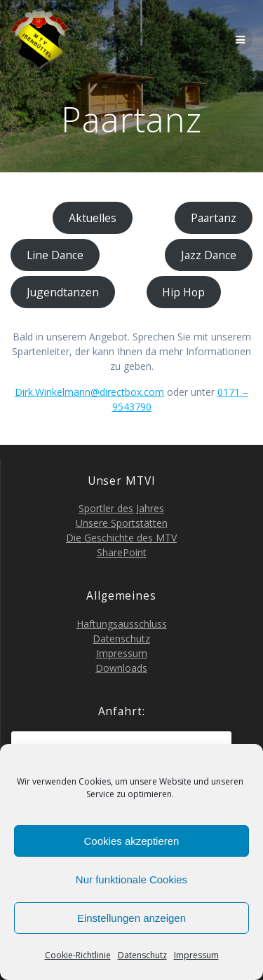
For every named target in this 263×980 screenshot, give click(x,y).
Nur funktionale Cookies (131, 879)
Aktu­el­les (93, 218)
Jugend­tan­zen (63, 292)
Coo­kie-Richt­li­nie (78, 955)
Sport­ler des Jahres (121, 508)
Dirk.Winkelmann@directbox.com (89, 392)
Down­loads (121, 668)
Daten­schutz (142, 955)
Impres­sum (196, 955)
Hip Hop (183, 292)
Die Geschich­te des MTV (121, 538)
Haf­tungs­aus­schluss (122, 624)
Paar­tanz (214, 218)
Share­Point (122, 552)
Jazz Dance (209, 255)
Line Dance (55, 255)
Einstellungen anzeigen (131, 918)
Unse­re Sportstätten (122, 523)
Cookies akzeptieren (132, 841)
